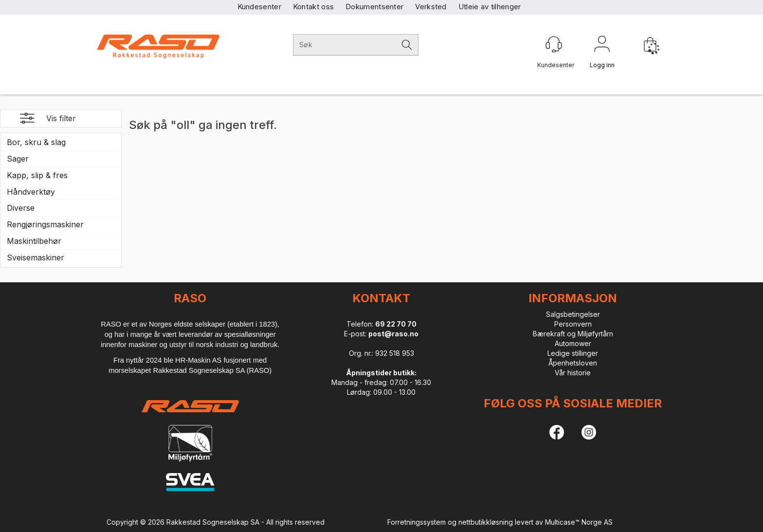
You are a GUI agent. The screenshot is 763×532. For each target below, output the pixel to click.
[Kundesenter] (554, 44)
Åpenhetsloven (573, 363)
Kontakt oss (313, 7)
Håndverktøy (31, 192)
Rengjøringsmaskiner (45, 224)
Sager (18, 159)
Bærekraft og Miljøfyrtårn (573, 334)
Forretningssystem (417, 522)
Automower (573, 343)
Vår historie (573, 373)
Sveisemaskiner (36, 257)
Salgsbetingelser (573, 314)
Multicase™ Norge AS (579, 522)
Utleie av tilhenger (490, 7)
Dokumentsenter (374, 7)
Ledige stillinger (573, 353)
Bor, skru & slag (36, 142)
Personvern (573, 324)
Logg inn (602, 46)
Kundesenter (259, 7)
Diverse (21, 208)
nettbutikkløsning (486, 522)
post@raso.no (393, 334)
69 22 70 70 (396, 324)
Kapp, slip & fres (37, 175)
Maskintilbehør (34, 241)
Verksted (431, 7)
